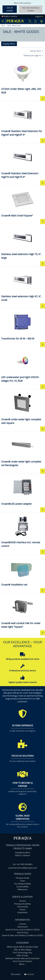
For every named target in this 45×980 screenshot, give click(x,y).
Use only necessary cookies (31, 9)
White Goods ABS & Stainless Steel (22, 947)
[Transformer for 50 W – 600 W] (22, 325)
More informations (23, 3)
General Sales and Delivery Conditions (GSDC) (23, 935)
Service (23, 901)
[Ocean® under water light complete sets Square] (22, 408)
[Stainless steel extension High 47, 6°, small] (22, 285)
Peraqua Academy (22, 904)
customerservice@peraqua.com (22, 868)
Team (23, 881)
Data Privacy (23, 933)
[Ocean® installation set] (22, 571)
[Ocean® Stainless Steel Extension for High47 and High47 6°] (22, 119)
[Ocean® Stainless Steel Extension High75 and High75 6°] (22, 162)
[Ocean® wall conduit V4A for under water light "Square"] (22, 612)
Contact (22, 924)
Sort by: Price (36, 51)
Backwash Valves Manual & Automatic (23, 958)
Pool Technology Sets (22, 953)
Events (23, 910)
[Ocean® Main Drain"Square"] (22, 202)
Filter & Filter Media (23, 950)
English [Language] (39, 17)
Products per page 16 (32, 55)
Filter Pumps (22, 955)
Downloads (22, 912)
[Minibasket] (41, 21)
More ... (23, 964)
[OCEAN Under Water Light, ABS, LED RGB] (22, 77)
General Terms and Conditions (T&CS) (22, 930)
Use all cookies (10, 9)
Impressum (23, 927)
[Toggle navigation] (3, 21)
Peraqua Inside (22, 878)
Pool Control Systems (23, 961)
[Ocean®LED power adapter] (22, 490)
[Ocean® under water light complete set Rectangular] (22, 450)
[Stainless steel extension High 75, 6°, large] (22, 242)
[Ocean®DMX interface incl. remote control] (22, 531)
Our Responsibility (23, 884)
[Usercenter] (36, 21)
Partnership (23, 907)
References (23, 889)
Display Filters (9, 44)
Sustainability (22, 887)
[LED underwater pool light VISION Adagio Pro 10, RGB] (22, 365)
